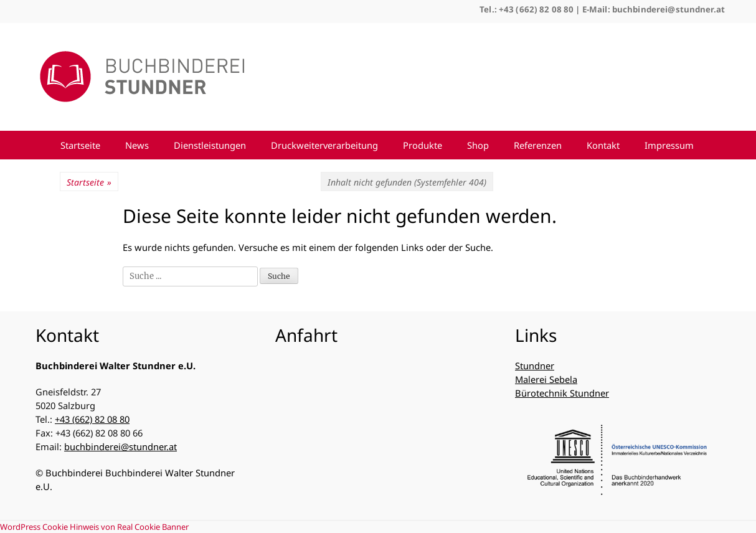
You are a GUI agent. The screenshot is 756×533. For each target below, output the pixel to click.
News (137, 145)
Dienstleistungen (210, 145)
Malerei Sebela (546, 379)
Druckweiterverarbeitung (324, 145)
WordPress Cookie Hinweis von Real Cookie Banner (94, 527)
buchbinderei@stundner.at (120, 446)
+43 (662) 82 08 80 (92, 419)
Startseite (80, 145)
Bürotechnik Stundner (562, 393)
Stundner (535, 366)
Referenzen (538, 145)
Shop (478, 145)
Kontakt (603, 145)
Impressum (669, 145)
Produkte (423, 145)
